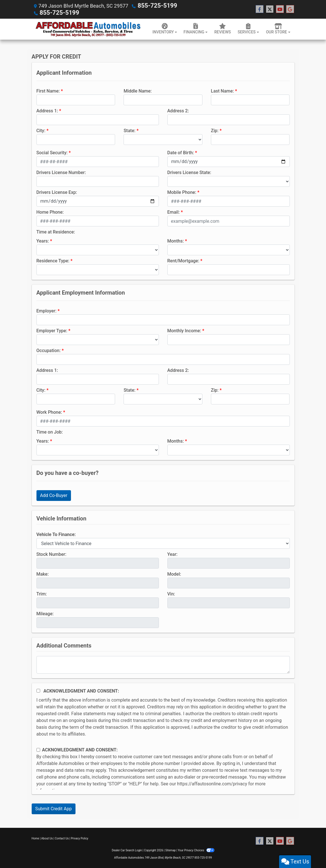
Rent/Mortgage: (183, 260)
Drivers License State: (189, 172)
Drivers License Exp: (57, 192)
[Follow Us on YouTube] (280, 9)
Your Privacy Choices (196, 850)
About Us (47, 838)
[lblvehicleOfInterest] (163, 543)
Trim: (42, 593)
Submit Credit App (54, 808)
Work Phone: (49, 412)
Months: (176, 240)
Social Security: (52, 152)
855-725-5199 (154, 6)
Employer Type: (52, 330)
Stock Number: (51, 554)
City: (41, 130)
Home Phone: (50, 212)
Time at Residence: (56, 231)
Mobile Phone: (182, 192)
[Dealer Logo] (88, 28)
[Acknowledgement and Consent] (38, 690)
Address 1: (47, 110)
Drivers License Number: (61, 172)
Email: (174, 212)
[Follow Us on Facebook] (260, 9)
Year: (172, 554)
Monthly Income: (184, 330)
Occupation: (49, 350)
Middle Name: (138, 90)
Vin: (171, 593)
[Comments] (163, 664)
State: (129, 130)
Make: (43, 574)
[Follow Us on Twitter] (270, 9)
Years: (43, 240)
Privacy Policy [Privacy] (80, 838)
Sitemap (170, 850)
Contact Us (62, 838)
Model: (174, 574)
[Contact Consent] (38, 749)
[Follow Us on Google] (290, 9)
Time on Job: (50, 431)
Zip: (215, 130)
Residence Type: (53, 260)
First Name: (48, 90)
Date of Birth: (181, 152)
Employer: (47, 310)
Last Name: (223, 90)
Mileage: (45, 613)
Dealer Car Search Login (127, 850)
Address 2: (178, 110)
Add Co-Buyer (54, 495)
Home (35, 838)
